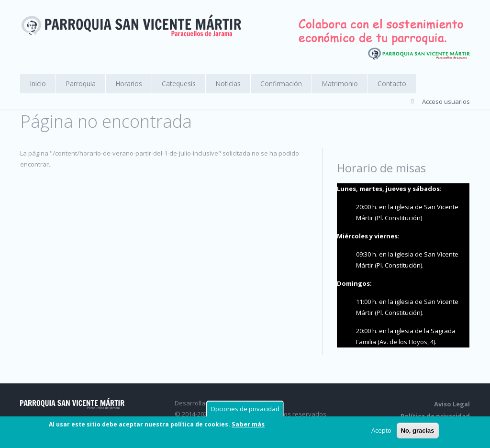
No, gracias (418, 431)
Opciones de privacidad (245, 409)
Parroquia (81, 84)
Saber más (248, 425)
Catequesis (179, 84)
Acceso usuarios (446, 101)
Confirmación (281, 84)
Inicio (38, 84)
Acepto (381, 431)
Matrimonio (340, 84)
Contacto (392, 84)
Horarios (129, 84)
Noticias (228, 84)
